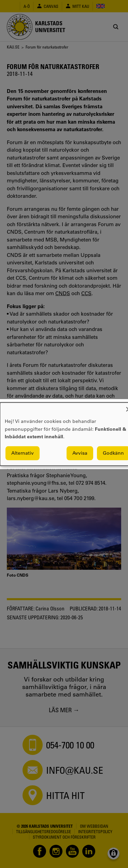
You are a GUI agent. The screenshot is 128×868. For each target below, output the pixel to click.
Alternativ (23, 453)
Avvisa (80, 453)
